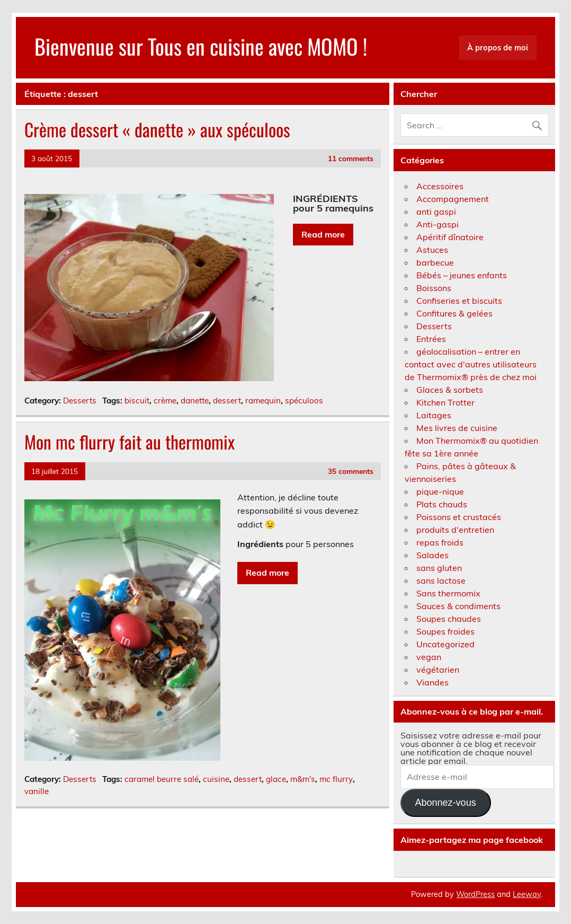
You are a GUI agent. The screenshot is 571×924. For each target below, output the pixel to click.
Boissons (434, 288)
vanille (37, 791)
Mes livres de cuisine (457, 428)
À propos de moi (498, 48)
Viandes (432, 682)
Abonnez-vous (446, 803)
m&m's (303, 779)
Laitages (434, 415)
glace (276, 779)
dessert (227, 401)
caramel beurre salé (162, 779)
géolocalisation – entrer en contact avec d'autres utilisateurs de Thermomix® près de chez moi (471, 364)
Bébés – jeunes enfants (462, 275)
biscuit (137, 401)
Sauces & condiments (458, 606)
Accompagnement (453, 199)
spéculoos (304, 401)
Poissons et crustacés (459, 517)
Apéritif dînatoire (450, 237)
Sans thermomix (448, 593)
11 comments (351, 158)
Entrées (431, 339)
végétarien (438, 670)
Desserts (80, 401)
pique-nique (440, 491)
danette (195, 401)
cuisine (216, 779)
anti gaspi (436, 212)
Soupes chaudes (449, 619)
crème (165, 401)
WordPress (475, 894)
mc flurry (336, 779)
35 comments (351, 471)
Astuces (432, 250)
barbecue (435, 262)
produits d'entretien (455, 530)
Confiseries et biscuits (459, 301)
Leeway (527, 894)
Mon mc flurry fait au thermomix (130, 442)
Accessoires (440, 186)
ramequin (263, 401)
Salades (432, 555)
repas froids (440, 542)
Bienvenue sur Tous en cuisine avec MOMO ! (201, 46)
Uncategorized (445, 644)
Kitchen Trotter (445, 402)
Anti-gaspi (438, 224)
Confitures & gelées (454, 313)
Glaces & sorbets (450, 390)
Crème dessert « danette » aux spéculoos (157, 129)
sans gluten (439, 568)
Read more (323, 234)
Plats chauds (442, 504)
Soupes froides (445, 631)
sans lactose (441, 580)
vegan (429, 657)
